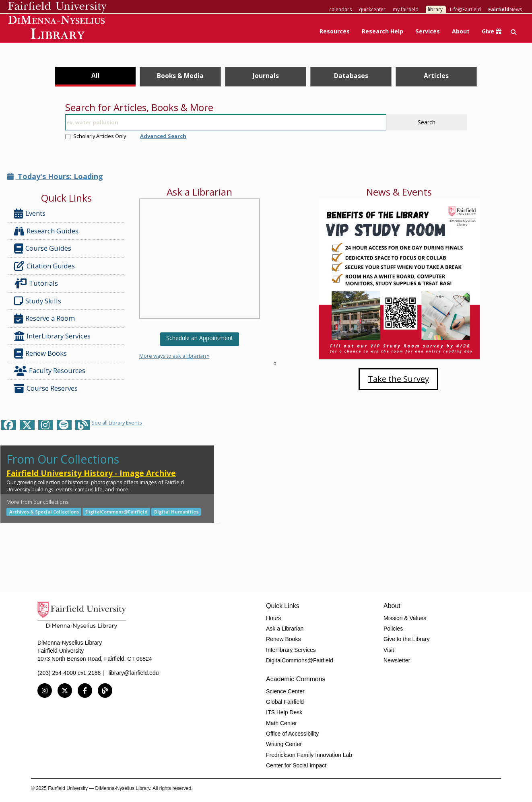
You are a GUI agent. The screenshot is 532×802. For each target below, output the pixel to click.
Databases (351, 76)
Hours (273, 618)
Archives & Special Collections (44, 512)
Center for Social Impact (296, 765)
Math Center (281, 723)
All (96, 75)
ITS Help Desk (284, 712)
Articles (436, 76)
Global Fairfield (285, 702)
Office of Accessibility (292, 734)
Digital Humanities (176, 512)
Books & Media (180, 76)
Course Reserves (46, 389)
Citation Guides (44, 266)
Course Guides (43, 248)
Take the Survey (398, 379)
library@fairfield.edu (134, 673)
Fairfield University (57, 7)
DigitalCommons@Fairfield (117, 512)
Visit (389, 650)
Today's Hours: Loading (55, 176)
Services (428, 31)
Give (492, 31)
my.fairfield (406, 9)
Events (30, 213)
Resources (335, 31)
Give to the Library (406, 639)
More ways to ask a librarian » (174, 356)
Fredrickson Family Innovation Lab (309, 755)
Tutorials (38, 283)
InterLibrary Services (53, 336)
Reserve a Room (44, 319)
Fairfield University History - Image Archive (91, 473)
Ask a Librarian (285, 629)
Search (427, 122)
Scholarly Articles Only (96, 136)
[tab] (95, 77)
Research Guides (46, 231)
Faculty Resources (50, 371)
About (461, 31)
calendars (340, 9)
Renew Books (40, 354)
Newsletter (397, 660)
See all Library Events (117, 423)
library (435, 9)
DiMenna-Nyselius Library (57, 29)
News (505, 9)
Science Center (285, 691)
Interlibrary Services (291, 650)
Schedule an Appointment (200, 338)
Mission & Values (405, 618)
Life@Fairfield (465, 9)
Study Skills (39, 301)
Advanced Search (163, 136)
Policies (393, 629)
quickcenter (372, 9)
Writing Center (284, 744)
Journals (266, 76)
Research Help (383, 31)
